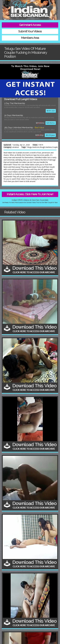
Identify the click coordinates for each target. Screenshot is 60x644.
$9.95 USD (51, 111)
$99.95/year (50, 135)
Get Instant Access (30, 25)
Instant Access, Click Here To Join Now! (30, 194)
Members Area (30, 38)
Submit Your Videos (30, 31)
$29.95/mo (51, 123)
